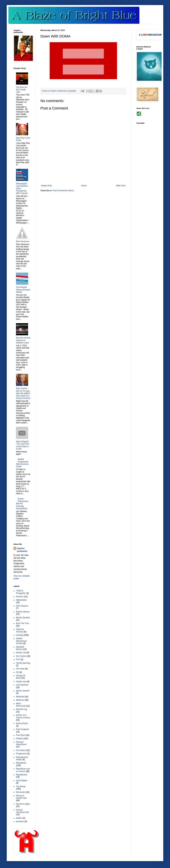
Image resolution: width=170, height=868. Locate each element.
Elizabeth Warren (20, 648)
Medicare (20, 700)
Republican (21, 763)
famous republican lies (22, 811)
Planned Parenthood (21, 743)
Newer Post (46, 186)
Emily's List (21, 653)
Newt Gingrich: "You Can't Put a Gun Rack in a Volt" (23, 445)
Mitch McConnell (21, 705)
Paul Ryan (21, 735)
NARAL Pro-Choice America (23, 716)
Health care (21, 682)
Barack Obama (23, 612)
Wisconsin (21, 792)
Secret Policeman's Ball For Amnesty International (22, 504)
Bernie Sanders (23, 618)
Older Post (121, 186)
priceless (20, 821)
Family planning (23, 663)
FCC (18, 659)
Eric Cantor (21, 656)
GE (17, 672)
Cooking (20, 635)
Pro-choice (21, 750)
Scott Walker (22, 781)
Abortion (20, 597)
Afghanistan (21, 600)
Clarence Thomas (20, 630)
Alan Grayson (22, 606)
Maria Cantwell (23, 691)
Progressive (21, 754)
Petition (19, 739)
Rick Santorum (23, 241)
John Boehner (22, 685)
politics (19, 818)
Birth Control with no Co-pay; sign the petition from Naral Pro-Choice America (23, 393)
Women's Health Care (21, 797)
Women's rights (23, 804)
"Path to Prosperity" (21, 592)
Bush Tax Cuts (22, 623)
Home (84, 186)
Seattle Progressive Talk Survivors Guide (22, 463)
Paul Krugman (22, 729)
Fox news (20, 669)
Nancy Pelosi (22, 723)
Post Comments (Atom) (63, 191)
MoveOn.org (22, 709)
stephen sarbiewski (22, 550)
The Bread (21, 786)
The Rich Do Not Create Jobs (22, 90)
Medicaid (20, 697)
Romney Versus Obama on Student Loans (23, 340)
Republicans (22, 775)
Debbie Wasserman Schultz (21, 641)
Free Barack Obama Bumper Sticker (23, 290)
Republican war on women (23, 770)
